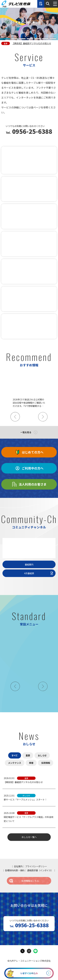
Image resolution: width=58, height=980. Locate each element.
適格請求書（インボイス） (40, 870)
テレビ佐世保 (16, 4)
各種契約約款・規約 (15, 870)
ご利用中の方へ (29, 468)
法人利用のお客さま (29, 484)
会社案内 (18, 866)
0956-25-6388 (31, 132)
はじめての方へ (29, 452)
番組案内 (29, 564)
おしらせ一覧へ (29, 837)
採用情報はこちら (24, 881)
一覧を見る (26, 432)
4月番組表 (39, 573)
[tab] (7, 39)
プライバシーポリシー (36, 866)
